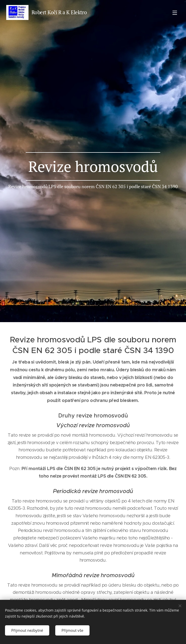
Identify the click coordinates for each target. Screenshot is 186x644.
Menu (175, 13)
